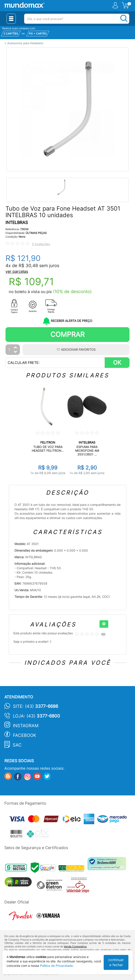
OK (117, 362)
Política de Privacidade (56, 966)
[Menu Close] (11, 19)
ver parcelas (17, 271)
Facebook (25, 735)
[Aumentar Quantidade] (16, 348)
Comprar (67, 334)
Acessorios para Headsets (25, 43)
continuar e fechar (116, 962)
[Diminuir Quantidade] (16, 352)
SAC (17, 745)
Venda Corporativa (75, 946)
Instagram (26, 726)
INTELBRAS (17, 223)
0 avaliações (41, 244)
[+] (104, 624)
